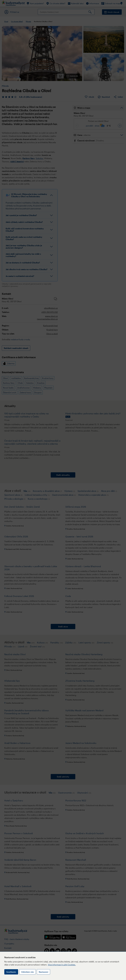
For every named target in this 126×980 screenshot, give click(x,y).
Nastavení (43, 972)
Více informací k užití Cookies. (62, 965)
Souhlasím (11, 972)
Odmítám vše (27, 972)
